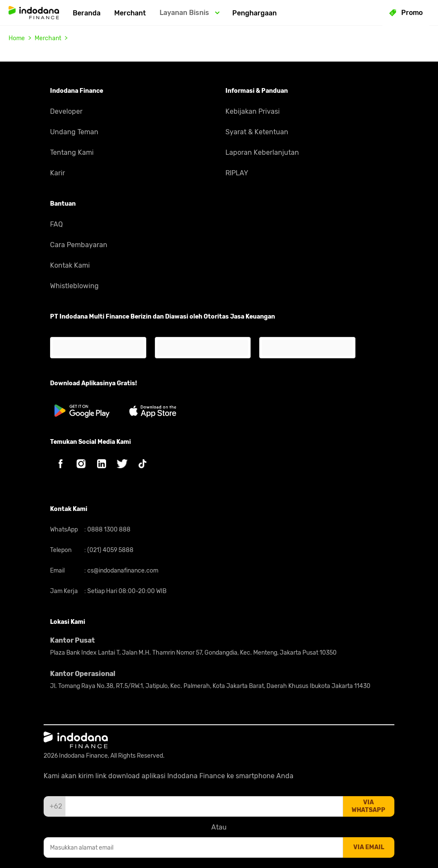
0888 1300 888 (108, 530)
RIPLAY (237, 173)
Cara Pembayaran (79, 245)
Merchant (130, 13)
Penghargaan (255, 13)
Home (17, 38)
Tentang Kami (72, 152)
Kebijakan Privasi (253, 111)
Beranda (87, 13)
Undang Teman (74, 132)
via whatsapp (368, 806)
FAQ (56, 224)
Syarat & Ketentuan (257, 132)
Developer (66, 111)
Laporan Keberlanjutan (262, 152)
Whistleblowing (74, 286)
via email (369, 847)
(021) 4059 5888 (110, 550)
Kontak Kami (70, 265)
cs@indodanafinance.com (122, 571)
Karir (58, 173)
